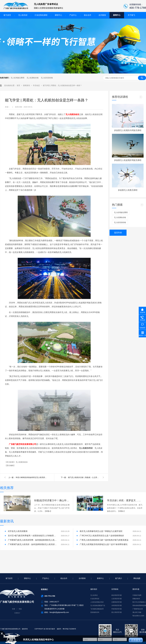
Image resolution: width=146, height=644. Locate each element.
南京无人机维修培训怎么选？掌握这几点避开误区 (101, 531)
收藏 (14, 609)
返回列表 (118, 233)
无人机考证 (94, 595)
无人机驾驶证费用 (18, 78)
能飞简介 (119, 578)
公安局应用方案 (117, 599)
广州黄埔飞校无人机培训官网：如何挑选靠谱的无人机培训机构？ (32, 540)
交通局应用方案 (117, 602)
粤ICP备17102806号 (69, 629)
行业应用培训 (95, 599)
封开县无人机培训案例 (18, 531)
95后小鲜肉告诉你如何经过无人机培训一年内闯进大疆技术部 (32, 477)
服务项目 (94, 589)
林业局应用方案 (117, 595)
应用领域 (115, 589)
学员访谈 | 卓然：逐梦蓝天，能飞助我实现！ (125, 500)
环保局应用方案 (117, 609)
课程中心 (58, 15)
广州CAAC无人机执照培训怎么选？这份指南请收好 (102, 536)
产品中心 (73, 15)
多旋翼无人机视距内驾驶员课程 (128, 130)
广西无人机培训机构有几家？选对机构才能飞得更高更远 (104, 540)
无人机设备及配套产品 (98, 605)
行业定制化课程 (41, 15)
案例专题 (136, 589)
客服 (20, 609)
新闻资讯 (27, 85)
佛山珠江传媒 (137, 612)
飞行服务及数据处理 (97, 609)
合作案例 (102, 15)
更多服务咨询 (95, 612)
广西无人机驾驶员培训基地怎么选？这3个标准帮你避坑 (104, 544)
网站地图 (137, 578)
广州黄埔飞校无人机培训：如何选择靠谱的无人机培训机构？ (32, 544)
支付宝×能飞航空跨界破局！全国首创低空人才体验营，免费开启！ (32, 536)
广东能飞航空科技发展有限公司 (23, 444)
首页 (19, 85)
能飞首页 (7, 15)
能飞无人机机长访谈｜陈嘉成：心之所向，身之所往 (84, 477)
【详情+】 (48, 511)
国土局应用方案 (117, 612)
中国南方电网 (137, 595)
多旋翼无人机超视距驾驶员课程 (128, 160)
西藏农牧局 (136, 599)
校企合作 (88, 15)
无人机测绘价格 (33, 78)
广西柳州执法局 (138, 609)
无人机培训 (23, 15)
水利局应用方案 (117, 605)
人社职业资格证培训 (97, 602)
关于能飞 (131, 15)
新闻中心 (117, 15)
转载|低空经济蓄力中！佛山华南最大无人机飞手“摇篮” (52, 500)
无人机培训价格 (47, 78)
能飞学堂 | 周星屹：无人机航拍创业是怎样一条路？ (62, 85)
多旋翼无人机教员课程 (128, 190)
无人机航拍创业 (72, 114)
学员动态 (37, 85)
